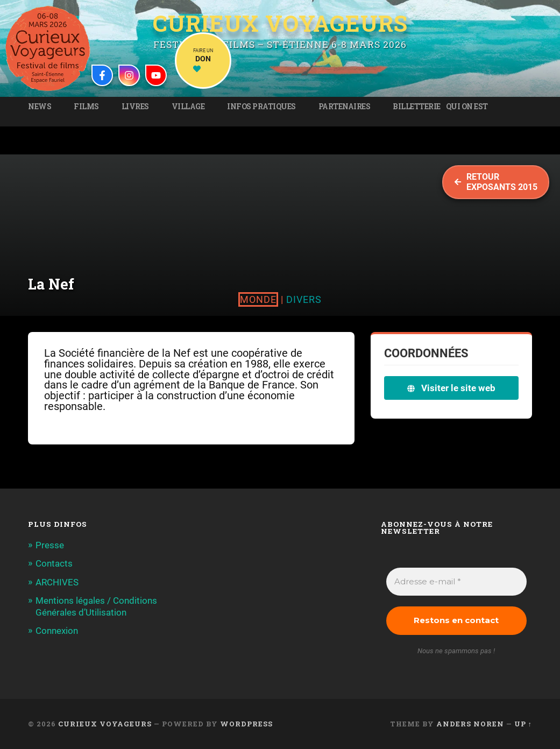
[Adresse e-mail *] (456, 582)
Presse (50, 545)
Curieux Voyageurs (280, 24)
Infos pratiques (261, 107)
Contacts (54, 563)
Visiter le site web (451, 388)
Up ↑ (523, 724)
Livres (135, 107)
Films (86, 107)
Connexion (57, 631)
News (40, 107)
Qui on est (467, 107)
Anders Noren (470, 724)
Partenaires (345, 107)
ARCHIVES (57, 582)
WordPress (246, 724)
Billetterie (417, 107)
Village (188, 107)
